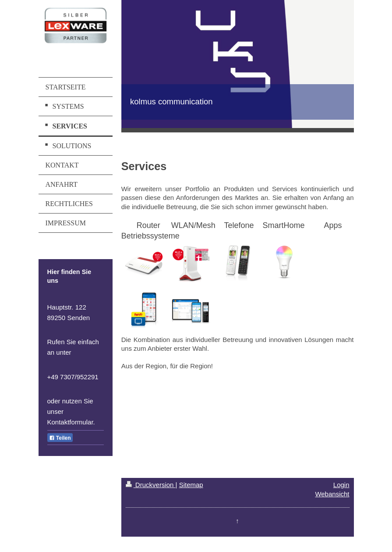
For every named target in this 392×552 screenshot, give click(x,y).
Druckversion (151, 485)
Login (341, 485)
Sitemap (191, 485)
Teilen (60, 438)
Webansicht (332, 494)
